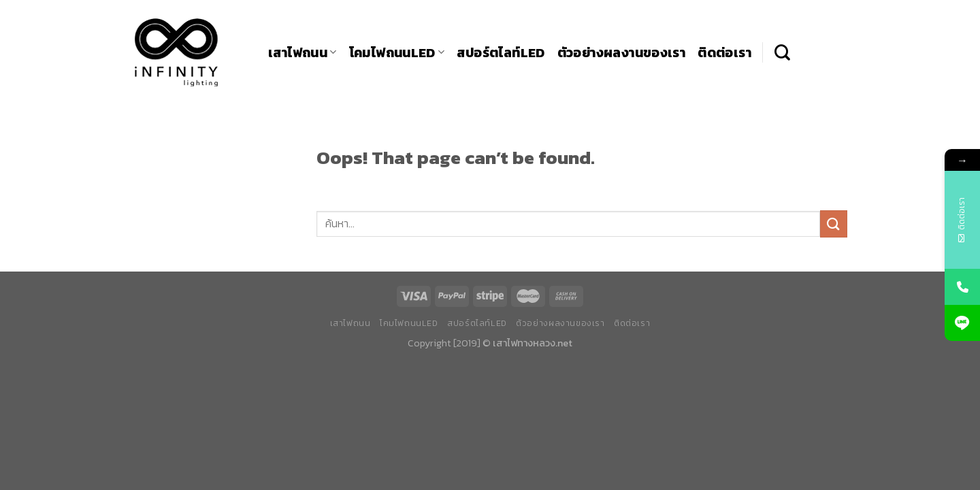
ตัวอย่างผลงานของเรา (622, 53)
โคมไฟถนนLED (397, 53)
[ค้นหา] (782, 52)
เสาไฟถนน (303, 53)
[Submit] (834, 224)
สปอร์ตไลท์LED (501, 53)
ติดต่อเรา (724, 53)
